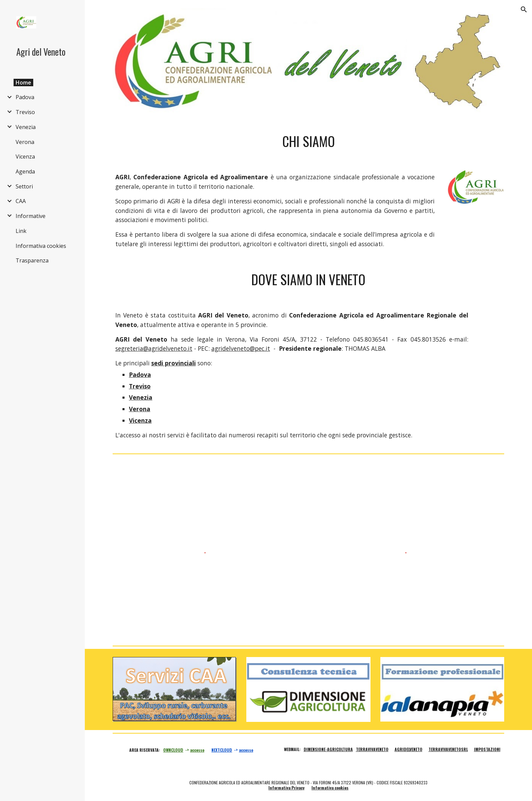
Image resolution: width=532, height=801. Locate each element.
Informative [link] (31, 216)
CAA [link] (21, 201)
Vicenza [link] (25, 157)
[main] (308, 141)
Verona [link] (25, 142)
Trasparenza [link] (32, 260)
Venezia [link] (26, 127)
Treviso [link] (25, 112)
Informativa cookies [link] (41, 246)
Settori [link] (24, 186)
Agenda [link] (25, 171)
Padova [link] (25, 97)
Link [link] (21, 231)
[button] (524, 10)
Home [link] (23, 83)
